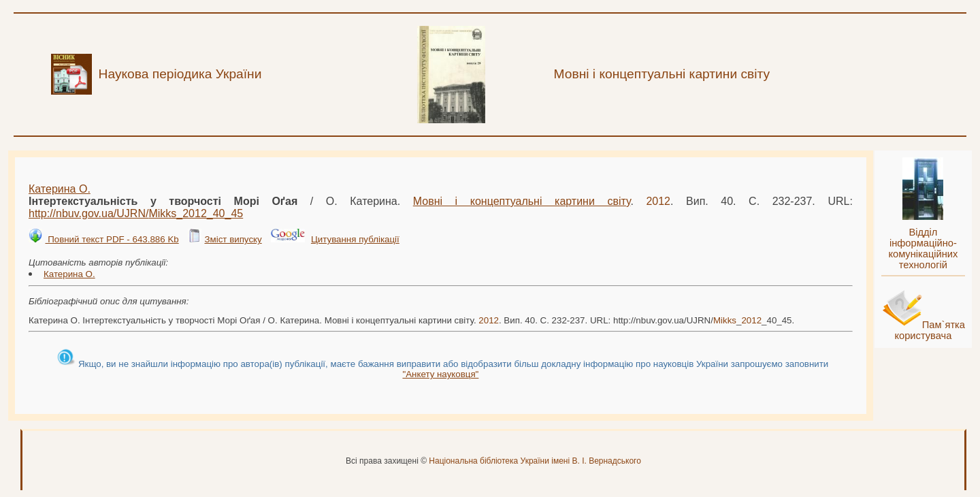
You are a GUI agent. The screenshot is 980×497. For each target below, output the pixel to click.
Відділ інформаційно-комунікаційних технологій (923, 248)
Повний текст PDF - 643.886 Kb (112, 239)
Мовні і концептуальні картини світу (522, 201)
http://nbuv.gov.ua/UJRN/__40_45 (136, 213)
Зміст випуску (233, 239)
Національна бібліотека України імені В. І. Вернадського (535, 461)
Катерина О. (60, 189)
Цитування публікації (355, 239)
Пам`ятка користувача (930, 330)
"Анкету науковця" (440, 374)
